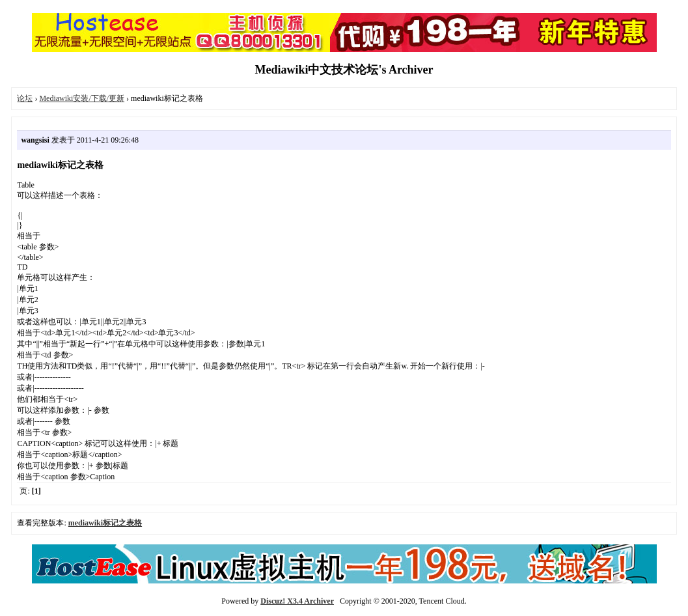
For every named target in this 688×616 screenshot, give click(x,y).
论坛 (25, 98)
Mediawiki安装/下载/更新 (82, 98)
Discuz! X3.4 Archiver (297, 601)
